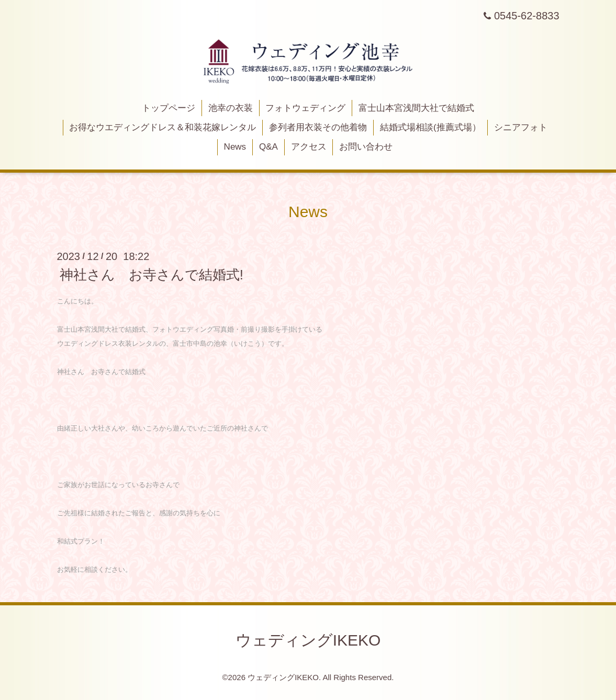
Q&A (268, 147)
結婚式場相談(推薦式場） (430, 127)
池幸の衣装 (231, 108)
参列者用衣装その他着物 (318, 127)
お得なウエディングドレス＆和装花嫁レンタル (163, 127)
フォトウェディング (305, 108)
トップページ (169, 108)
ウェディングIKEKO (308, 640)
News (235, 147)
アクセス (309, 147)
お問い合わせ (366, 147)
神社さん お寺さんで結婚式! (152, 275)
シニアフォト (521, 127)
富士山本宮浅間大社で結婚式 (416, 108)
